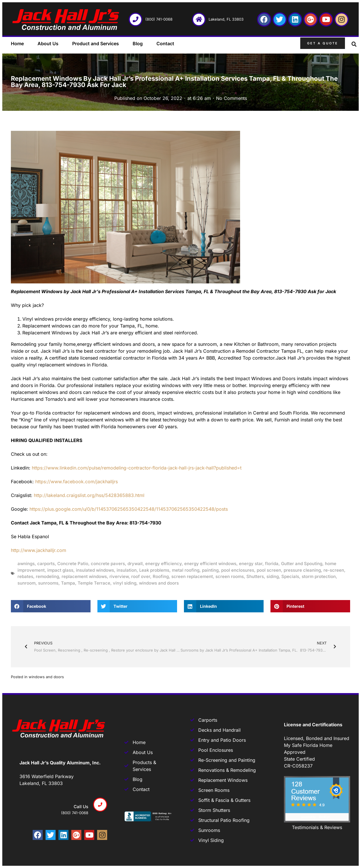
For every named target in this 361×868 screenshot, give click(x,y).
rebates (25, 576)
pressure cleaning (302, 570)
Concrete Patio (73, 564)
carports (46, 564)
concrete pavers (108, 564)
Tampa (68, 583)
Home (17, 44)
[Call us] (100, 805)
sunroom (27, 583)
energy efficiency (163, 564)
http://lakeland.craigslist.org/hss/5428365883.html (89, 495)
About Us (48, 44)
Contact (165, 44)
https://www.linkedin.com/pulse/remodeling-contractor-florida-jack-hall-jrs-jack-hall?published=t (137, 468)
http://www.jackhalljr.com (39, 550)
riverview (119, 576)
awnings (26, 564)
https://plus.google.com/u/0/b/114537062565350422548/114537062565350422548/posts (129, 509)
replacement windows (84, 576)
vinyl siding (125, 583)
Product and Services (96, 44)
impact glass (60, 570)
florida (272, 564)
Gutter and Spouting (302, 564)
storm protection (319, 576)
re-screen (334, 570)
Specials (290, 576)
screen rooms (230, 576)
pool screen (269, 570)
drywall (135, 564)
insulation (127, 570)
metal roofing (186, 570)
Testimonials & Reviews (317, 827)
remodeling (47, 576)
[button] (354, 44)
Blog (138, 44)
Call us (81, 807)
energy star (251, 564)
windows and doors (159, 583)
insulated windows (95, 570)
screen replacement (192, 576)
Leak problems (154, 570)
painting (210, 570)
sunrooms (48, 583)
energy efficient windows (210, 564)
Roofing (161, 576)
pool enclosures (238, 570)
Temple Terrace (94, 583)
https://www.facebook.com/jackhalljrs (76, 482)
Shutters (255, 576)
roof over (141, 576)
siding (273, 576)
